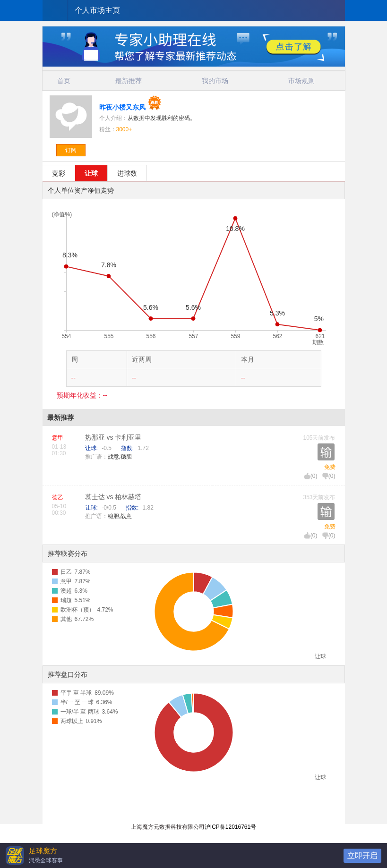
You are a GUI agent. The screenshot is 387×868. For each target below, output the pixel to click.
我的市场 (215, 81)
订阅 (71, 150)
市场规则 (301, 81)
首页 (64, 81)
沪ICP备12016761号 (230, 827)
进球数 (127, 173)
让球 (91, 173)
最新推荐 (129, 81)
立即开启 (362, 855)
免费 (330, 467)
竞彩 (59, 173)
